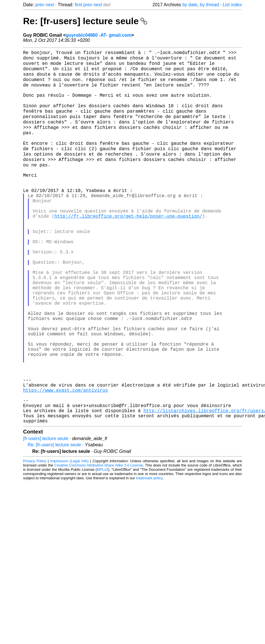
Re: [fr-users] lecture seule (85, 21)
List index (232, 5)
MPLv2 (103, 540)
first (78, 5)
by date (190, 5)
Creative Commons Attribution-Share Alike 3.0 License (99, 536)
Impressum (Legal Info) (69, 531)
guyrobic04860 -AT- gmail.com (99, 35)
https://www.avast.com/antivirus (66, 454)
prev (40, 5)
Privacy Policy (35, 531)
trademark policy (149, 549)
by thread (209, 5)
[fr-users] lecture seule (46, 509)
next (50, 5)
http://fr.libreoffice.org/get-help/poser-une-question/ (128, 241)
